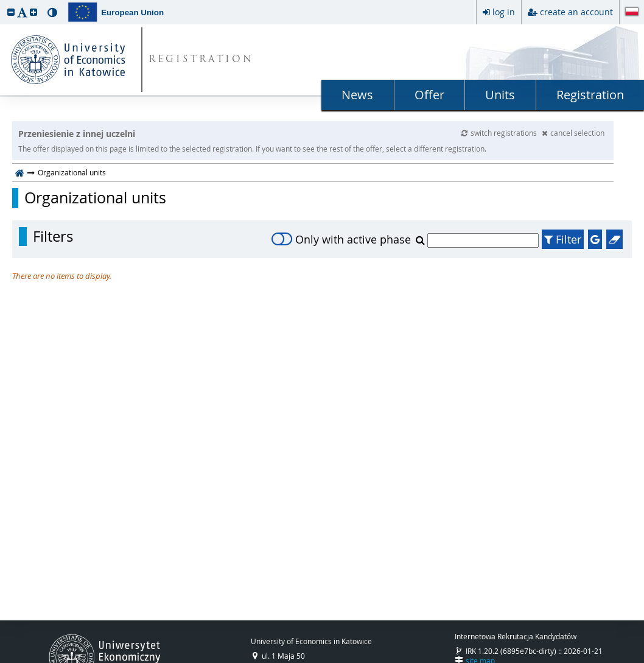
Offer (429, 95)
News (357, 95)
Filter (563, 239)
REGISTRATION (201, 60)
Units (500, 95)
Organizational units (95, 198)
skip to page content (3, 3)
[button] (11, 12)
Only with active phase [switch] (341, 239)
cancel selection (573, 133)
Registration (590, 95)
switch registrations (500, 133)
